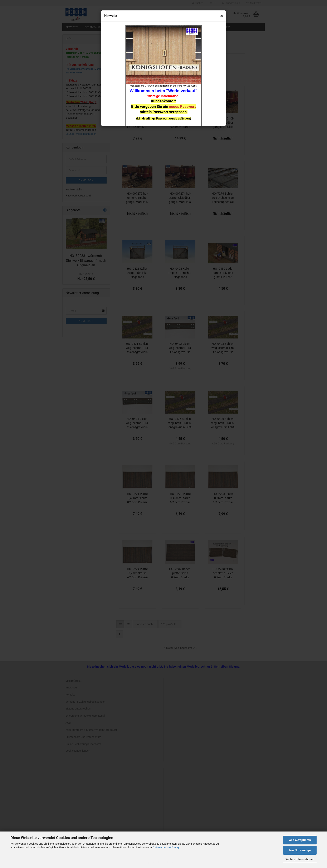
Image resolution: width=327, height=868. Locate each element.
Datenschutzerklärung (166, 847)
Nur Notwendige (300, 850)
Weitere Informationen (300, 859)
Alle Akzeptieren (300, 840)
